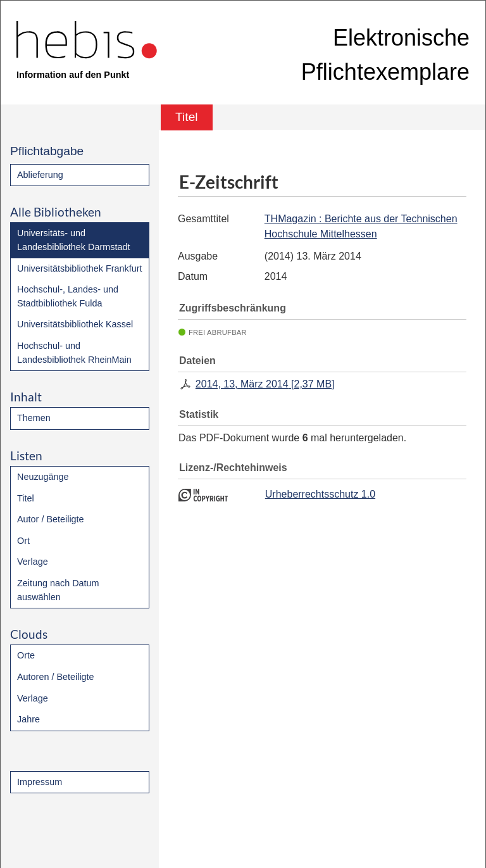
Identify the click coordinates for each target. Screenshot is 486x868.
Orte (26, 655)
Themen (34, 418)
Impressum (40, 782)
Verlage (33, 562)
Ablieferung (40, 175)
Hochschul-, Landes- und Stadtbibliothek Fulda (68, 296)
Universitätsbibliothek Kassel (75, 324)
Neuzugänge (43, 477)
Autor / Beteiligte (51, 519)
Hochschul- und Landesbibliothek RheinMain (74, 353)
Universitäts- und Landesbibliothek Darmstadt (73, 240)
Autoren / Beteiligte (56, 677)
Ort (23, 541)
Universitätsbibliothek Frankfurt (80, 268)
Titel (26, 498)
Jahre (28, 719)
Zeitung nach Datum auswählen (58, 590)
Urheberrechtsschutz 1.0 (320, 494)
